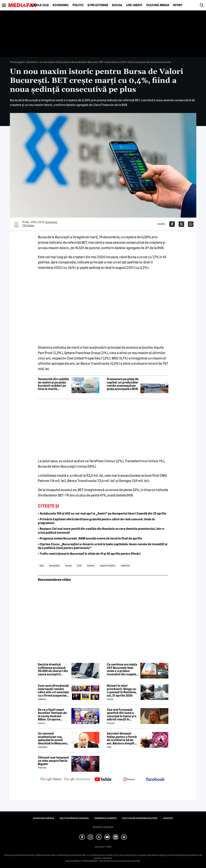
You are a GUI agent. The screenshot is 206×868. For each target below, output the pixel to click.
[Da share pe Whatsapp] (191, 224)
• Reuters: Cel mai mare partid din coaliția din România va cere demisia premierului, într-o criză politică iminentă (101, 531)
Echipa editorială (44, 818)
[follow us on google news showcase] (77, 780)
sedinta (125, 566)
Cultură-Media (158, 5)
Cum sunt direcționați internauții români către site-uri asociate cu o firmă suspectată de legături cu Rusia (53, 691)
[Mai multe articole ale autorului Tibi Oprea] (16, 224)
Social (117, 5)
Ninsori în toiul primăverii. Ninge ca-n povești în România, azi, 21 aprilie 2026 (122, 691)
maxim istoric (107, 566)
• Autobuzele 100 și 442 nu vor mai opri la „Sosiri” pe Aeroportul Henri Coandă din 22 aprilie (102, 513)
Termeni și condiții (105, 818)
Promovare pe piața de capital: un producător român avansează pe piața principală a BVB (123, 384)
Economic (61, 5)
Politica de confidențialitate (140, 818)
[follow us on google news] (51, 780)
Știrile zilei (40, 5)
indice (91, 566)
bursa (68, 566)
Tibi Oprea (28, 225)
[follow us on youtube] (103, 780)
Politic (78, 5)
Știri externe (98, 5)
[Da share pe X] (181, 224)
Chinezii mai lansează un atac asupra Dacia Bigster (53, 761)
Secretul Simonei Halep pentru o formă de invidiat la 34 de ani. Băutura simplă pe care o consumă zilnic (123, 738)
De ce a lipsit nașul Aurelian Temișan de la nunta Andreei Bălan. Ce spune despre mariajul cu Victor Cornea (52, 715)
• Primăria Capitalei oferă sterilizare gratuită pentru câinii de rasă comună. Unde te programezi (96, 521)
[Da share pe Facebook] (172, 224)
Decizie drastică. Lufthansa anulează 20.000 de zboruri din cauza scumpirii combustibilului (53, 669)
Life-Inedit (134, 5)
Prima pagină (17, 62)
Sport (178, 5)
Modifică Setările (103, 827)
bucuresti (54, 566)
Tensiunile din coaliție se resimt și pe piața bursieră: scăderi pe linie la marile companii (53, 384)
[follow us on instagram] (129, 780)
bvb (79, 566)
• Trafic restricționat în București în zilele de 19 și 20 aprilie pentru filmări (89, 554)
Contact (168, 818)
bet (42, 566)
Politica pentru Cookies (74, 818)
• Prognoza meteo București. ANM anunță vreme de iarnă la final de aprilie (90, 538)
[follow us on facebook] (155, 779)
